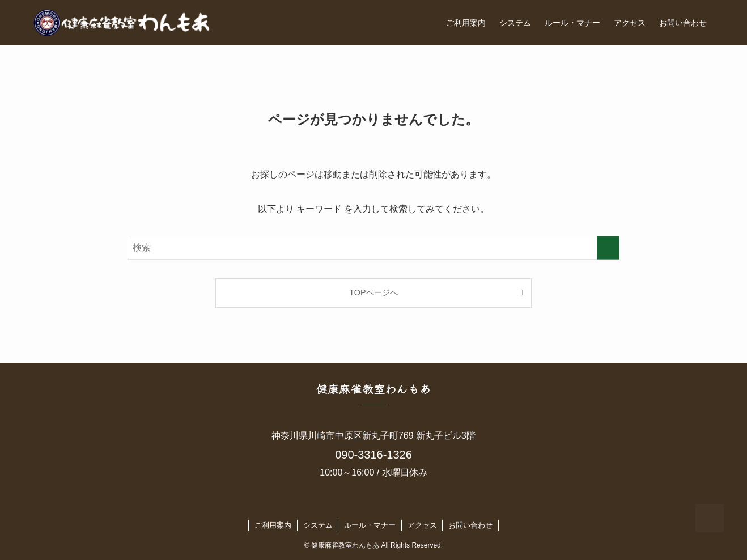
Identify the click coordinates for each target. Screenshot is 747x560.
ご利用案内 (273, 525)
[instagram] (366, 505)
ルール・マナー (370, 525)
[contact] (396, 505)
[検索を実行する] (608, 248)
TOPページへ (373, 292)
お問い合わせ (470, 525)
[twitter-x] (351, 505)
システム (318, 525)
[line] (381, 505)
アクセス (422, 525)
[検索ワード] (373, 248)
